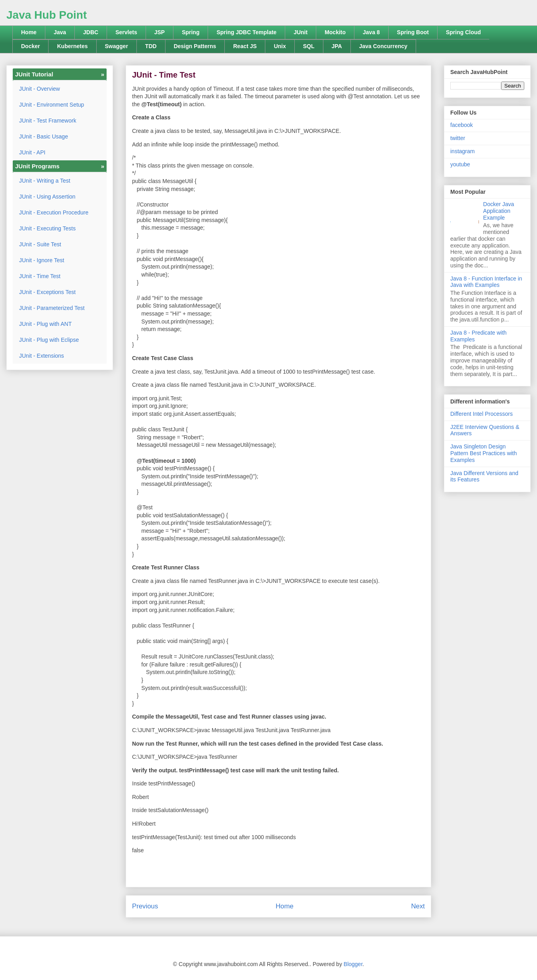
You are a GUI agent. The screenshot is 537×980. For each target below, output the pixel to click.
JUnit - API (32, 152)
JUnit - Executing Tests (47, 228)
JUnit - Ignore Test (42, 260)
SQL (309, 46)
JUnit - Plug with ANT (45, 324)
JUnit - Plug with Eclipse (49, 340)
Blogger (353, 964)
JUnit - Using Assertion (47, 197)
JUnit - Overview (40, 89)
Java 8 (371, 32)
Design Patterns (195, 46)
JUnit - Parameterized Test (52, 308)
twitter (458, 138)
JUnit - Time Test (40, 276)
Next (418, 906)
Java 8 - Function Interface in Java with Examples (486, 282)
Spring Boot (413, 32)
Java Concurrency (383, 46)
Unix (280, 46)
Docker (30, 46)
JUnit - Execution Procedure (54, 212)
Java (60, 32)
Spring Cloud (463, 32)
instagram (462, 151)
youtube (460, 164)
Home (29, 32)
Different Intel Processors (482, 414)
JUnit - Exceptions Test (47, 292)
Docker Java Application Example (499, 211)
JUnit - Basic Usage (44, 136)
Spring (191, 32)
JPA (337, 46)
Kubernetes (72, 46)
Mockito (335, 32)
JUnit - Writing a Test (45, 181)
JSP (160, 32)
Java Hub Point (47, 15)
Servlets (126, 32)
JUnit (301, 32)
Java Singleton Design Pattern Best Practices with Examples (483, 453)
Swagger (117, 46)
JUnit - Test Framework (48, 121)
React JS (245, 46)
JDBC (91, 32)
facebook (462, 125)
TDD (151, 46)
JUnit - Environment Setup (52, 105)
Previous (145, 906)
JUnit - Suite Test (40, 244)
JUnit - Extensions (42, 356)
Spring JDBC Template (246, 32)
